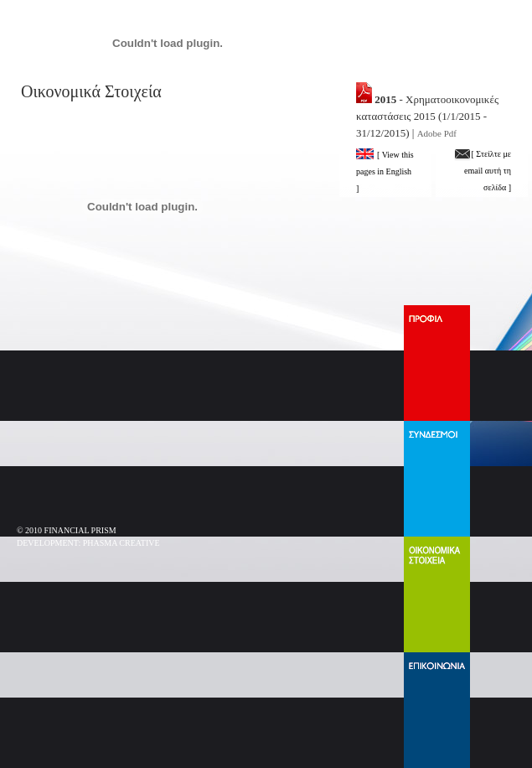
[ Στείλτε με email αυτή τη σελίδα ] (483, 171)
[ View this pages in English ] (385, 171)
